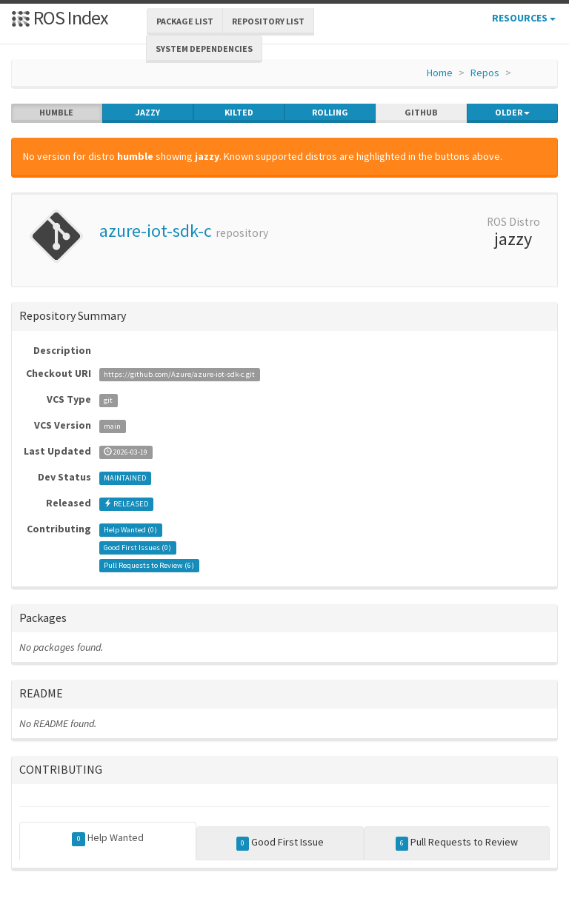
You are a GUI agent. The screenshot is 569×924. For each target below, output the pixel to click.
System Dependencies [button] (204, 48)
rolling (330, 113)
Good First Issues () (137, 548)
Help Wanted (108, 838)
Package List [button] (185, 21)
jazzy (148, 113)
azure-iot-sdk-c (156, 231)
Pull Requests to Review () (149, 565)
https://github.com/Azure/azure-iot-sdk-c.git (179, 374)
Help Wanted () (130, 530)
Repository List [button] (268, 21)
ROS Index (60, 17)
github (421, 113)
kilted (239, 113)
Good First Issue (280, 843)
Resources (524, 18)
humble (56, 113)
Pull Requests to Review (457, 843)
